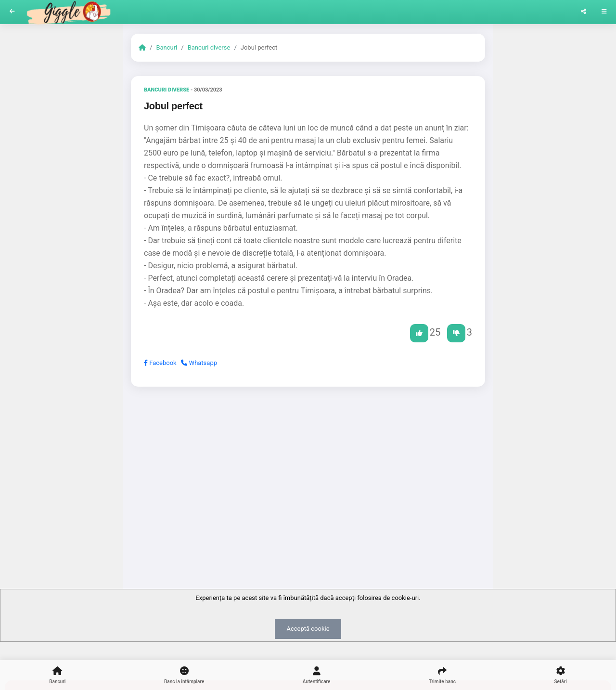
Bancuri (167, 47)
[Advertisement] (308, 469)
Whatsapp (199, 363)
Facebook (160, 363)
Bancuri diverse (209, 47)
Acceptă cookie (308, 629)
